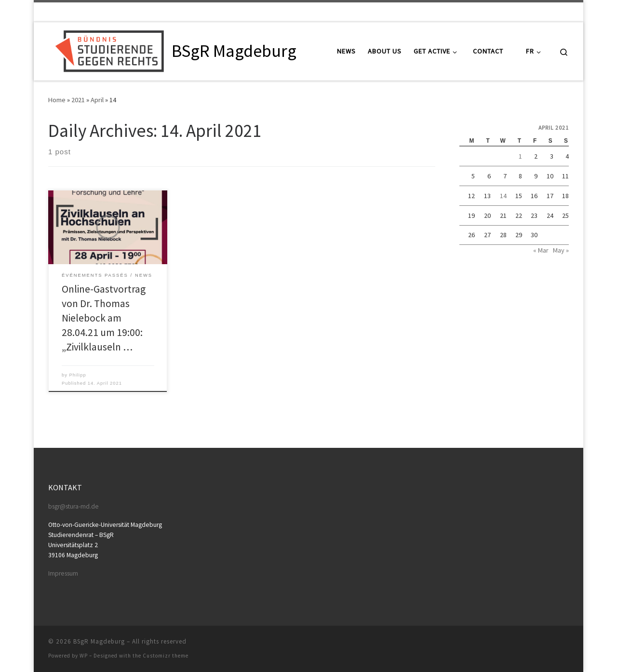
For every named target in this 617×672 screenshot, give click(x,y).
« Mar (541, 250)
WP (84, 656)
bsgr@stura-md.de (74, 506)
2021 (78, 100)
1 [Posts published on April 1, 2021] (520, 156)
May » (561, 250)
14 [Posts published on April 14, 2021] (503, 196)
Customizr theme (166, 656)
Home (57, 100)
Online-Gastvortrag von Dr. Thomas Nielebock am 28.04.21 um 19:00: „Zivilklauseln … (104, 318)
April (97, 100)
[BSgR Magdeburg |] (108, 49)
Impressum (63, 573)
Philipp (77, 375)
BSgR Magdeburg (99, 641)
